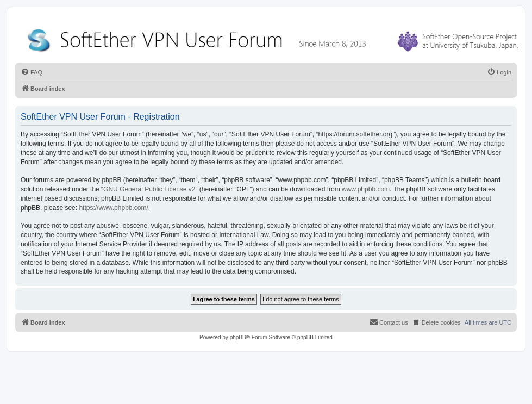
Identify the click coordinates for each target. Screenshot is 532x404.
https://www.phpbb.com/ (113, 208)
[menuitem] (32, 72)
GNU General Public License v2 (149, 189)
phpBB (238, 337)
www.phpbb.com (366, 189)
